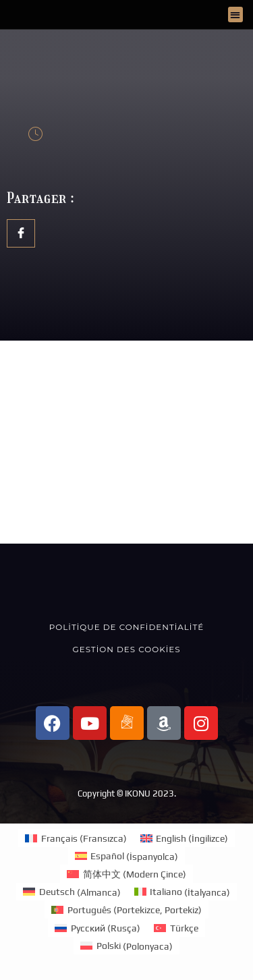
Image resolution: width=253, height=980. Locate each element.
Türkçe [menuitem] (184, 928)
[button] (236, 15)
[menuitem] (76, 838)
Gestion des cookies (127, 649)
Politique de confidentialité (126, 627)
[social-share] (21, 233)
